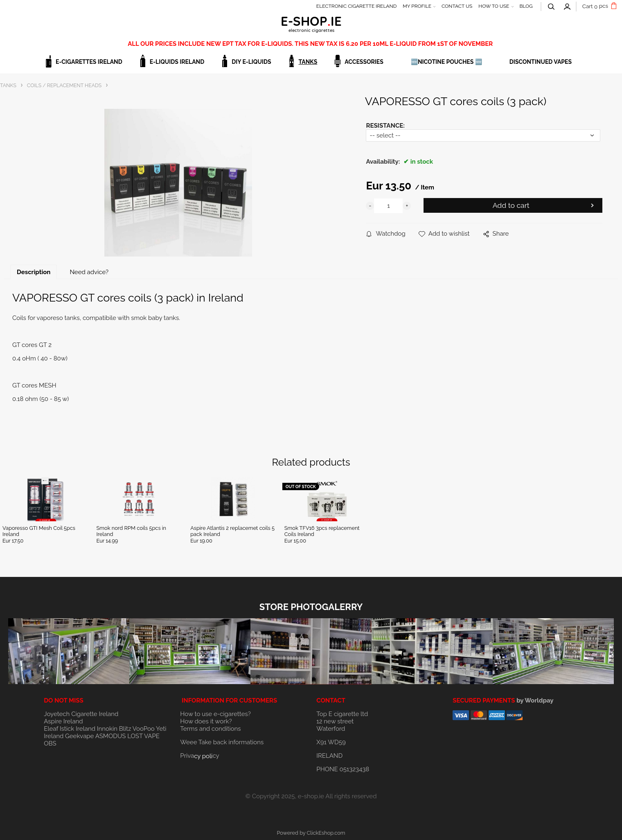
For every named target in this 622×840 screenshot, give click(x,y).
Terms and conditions (210, 729)
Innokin (107, 729)
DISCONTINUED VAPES (541, 62)
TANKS (308, 62)
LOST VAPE (143, 736)
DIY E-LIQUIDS (251, 62)
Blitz (125, 729)
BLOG (526, 6)
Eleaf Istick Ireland (70, 729)
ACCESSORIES (364, 62)
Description (34, 272)
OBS (50, 743)
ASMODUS (111, 736)
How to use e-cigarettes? (215, 714)
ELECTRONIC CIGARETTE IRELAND (357, 6)
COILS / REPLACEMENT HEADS (64, 85)
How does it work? (206, 721)
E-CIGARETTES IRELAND (89, 62)
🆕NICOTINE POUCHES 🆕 (446, 62)
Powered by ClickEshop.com (311, 833)
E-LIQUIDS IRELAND (177, 62)
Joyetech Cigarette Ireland (81, 714)
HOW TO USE (494, 6)
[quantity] (388, 206)
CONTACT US (457, 6)
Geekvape (79, 736)
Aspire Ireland (63, 721)
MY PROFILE (417, 6)
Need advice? (89, 272)
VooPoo (144, 729)
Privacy (199, 756)
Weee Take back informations (222, 742)
